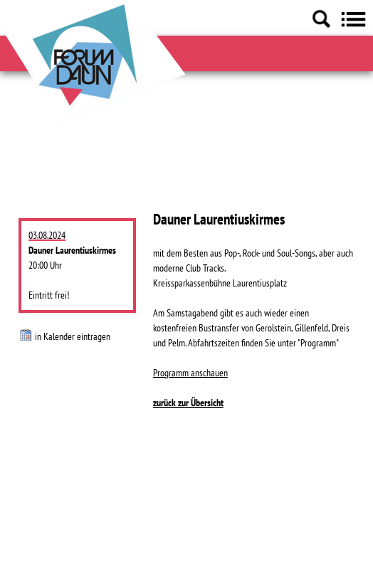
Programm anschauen (190, 373)
